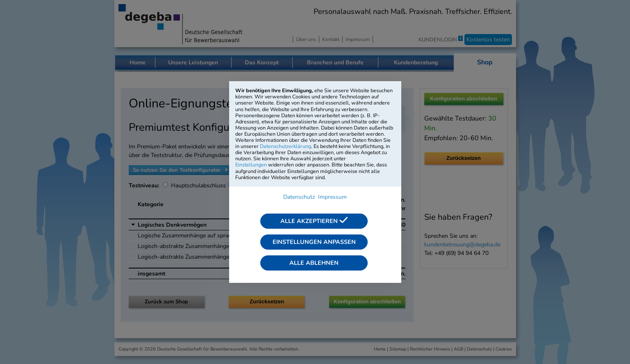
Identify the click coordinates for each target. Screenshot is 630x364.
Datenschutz (299, 197)
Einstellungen (251, 165)
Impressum (332, 197)
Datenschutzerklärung (285, 146)
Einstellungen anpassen (314, 242)
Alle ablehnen (314, 263)
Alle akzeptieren (314, 221)
